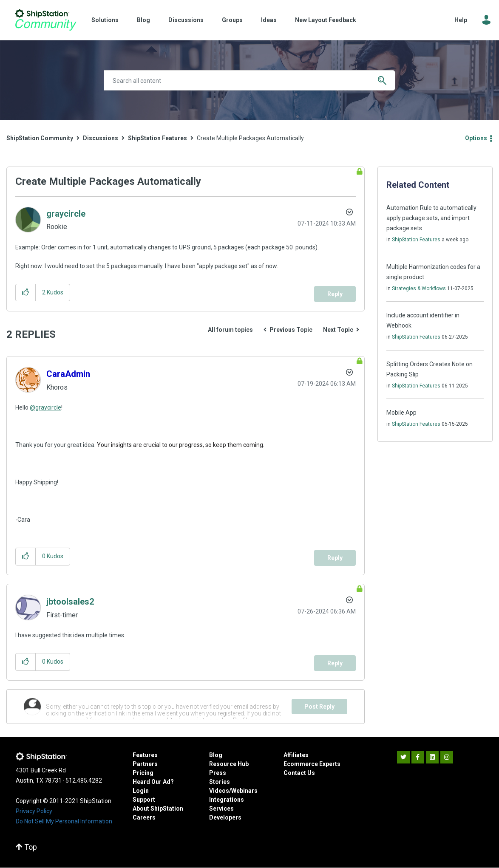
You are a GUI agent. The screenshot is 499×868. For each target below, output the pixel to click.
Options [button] (476, 138)
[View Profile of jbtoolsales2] (70, 602)
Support (144, 800)
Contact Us (299, 773)
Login (141, 791)
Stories (220, 782)
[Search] (249, 80)
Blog (143, 20)
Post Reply (319, 707)
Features (145, 755)
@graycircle (45, 407)
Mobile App (401, 413)
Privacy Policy (34, 811)
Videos (219, 791)
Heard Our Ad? (153, 782)
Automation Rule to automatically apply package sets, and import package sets (431, 218)
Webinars (244, 791)
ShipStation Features (157, 138)
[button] (26, 293)
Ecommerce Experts (312, 764)
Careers (144, 817)
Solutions (105, 20)
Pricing (143, 773)
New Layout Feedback (326, 20)
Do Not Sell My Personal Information (64, 821)
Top (26, 847)
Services (221, 809)
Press (218, 773)
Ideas (269, 20)
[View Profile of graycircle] (66, 214)
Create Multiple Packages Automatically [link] (250, 138)
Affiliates (296, 755)
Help (461, 20)
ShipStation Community (46, 20)
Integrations (227, 800)
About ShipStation (158, 809)
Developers (225, 817)
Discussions (186, 20)
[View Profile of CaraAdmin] (68, 374)
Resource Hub (229, 764)
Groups (232, 20)
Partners (145, 764)
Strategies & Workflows (419, 288)
